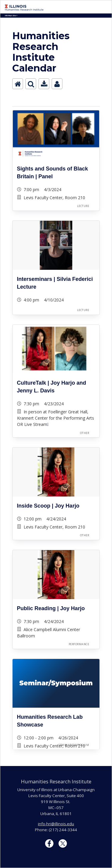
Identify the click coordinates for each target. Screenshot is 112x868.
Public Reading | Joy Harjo (51, 608)
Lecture (83, 206)
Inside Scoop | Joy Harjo (48, 506)
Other (85, 433)
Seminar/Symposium (74, 745)
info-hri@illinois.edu (56, 824)
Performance (79, 644)
